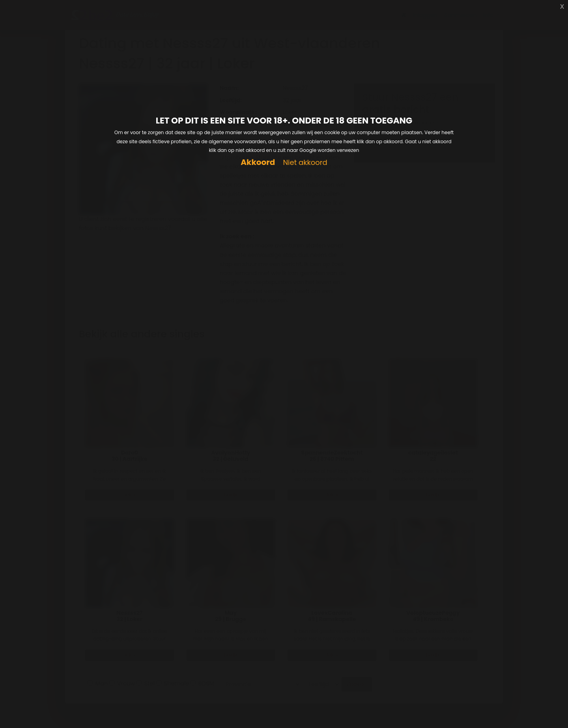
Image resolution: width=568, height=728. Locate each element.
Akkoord (258, 162)
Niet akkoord (305, 163)
